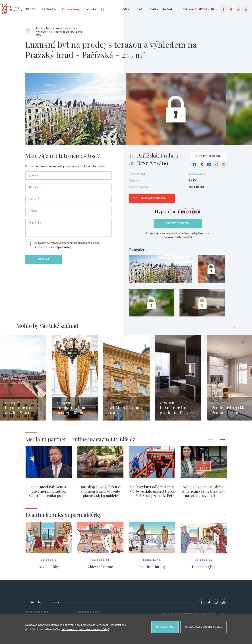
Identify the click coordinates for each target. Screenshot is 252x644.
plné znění (64, 247)
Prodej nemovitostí (37, 612)
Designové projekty (88, 612)
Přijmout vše (165, 627)
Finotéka (90, 9)
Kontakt (167, 9)
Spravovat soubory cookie (204, 627)
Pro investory (71, 9)
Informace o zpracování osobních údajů (85, 629)
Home (29, 30)
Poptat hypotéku (178, 223)
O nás (140, 9)
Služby (154, 9)
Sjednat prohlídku (154, 198)
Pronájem (49, 9)
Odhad (127, 9)
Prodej (31, 9)
